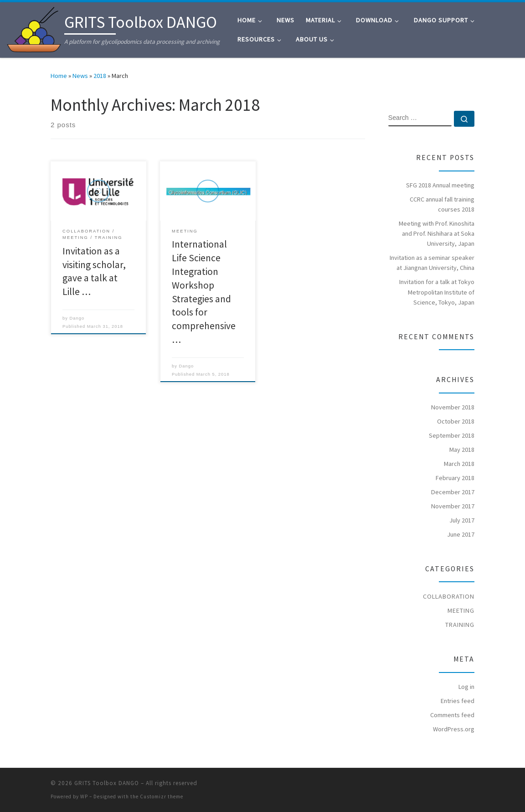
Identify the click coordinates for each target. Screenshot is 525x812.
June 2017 (461, 534)
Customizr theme (162, 796)
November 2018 (453, 407)
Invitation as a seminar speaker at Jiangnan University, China (432, 263)
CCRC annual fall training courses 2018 (442, 204)
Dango (77, 318)
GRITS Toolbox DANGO (107, 783)
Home (59, 76)
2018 (100, 76)
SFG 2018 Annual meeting (440, 185)
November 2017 (453, 506)
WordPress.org (454, 729)
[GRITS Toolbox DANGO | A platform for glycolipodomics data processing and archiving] (34, 28)
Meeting (461, 610)
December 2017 (453, 492)
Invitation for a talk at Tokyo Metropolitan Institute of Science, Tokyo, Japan (437, 292)
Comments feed (452, 715)
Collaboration (449, 596)
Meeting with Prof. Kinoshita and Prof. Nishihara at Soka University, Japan (437, 233)
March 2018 (459, 464)
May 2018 (462, 450)
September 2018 (452, 435)
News (80, 76)
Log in (466, 687)
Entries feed (458, 701)
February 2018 (455, 478)
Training (460, 625)
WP (84, 796)
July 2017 (462, 520)
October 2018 (456, 421)
